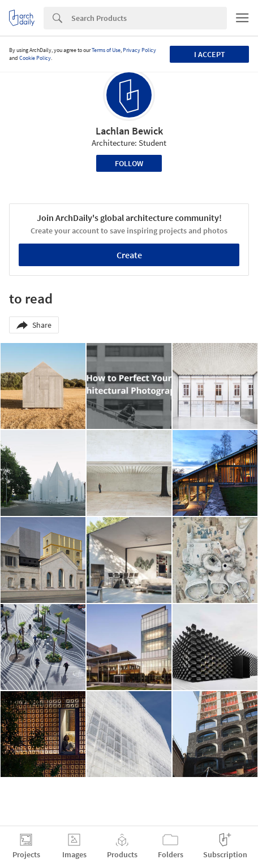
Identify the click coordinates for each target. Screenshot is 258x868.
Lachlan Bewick (129, 131)
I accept (210, 54)
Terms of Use (106, 50)
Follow (129, 163)
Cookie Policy (35, 58)
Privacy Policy (139, 50)
